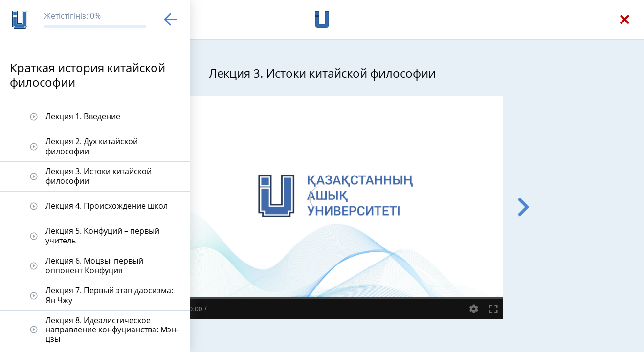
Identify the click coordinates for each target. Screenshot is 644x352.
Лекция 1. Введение (83, 116)
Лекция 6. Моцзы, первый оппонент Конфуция (94, 265)
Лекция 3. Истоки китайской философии (99, 176)
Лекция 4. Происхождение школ (107, 206)
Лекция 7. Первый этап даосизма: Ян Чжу (109, 295)
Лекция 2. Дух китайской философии (92, 146)
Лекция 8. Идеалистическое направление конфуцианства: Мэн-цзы (112, 330)
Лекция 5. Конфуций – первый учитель (102, 235)
